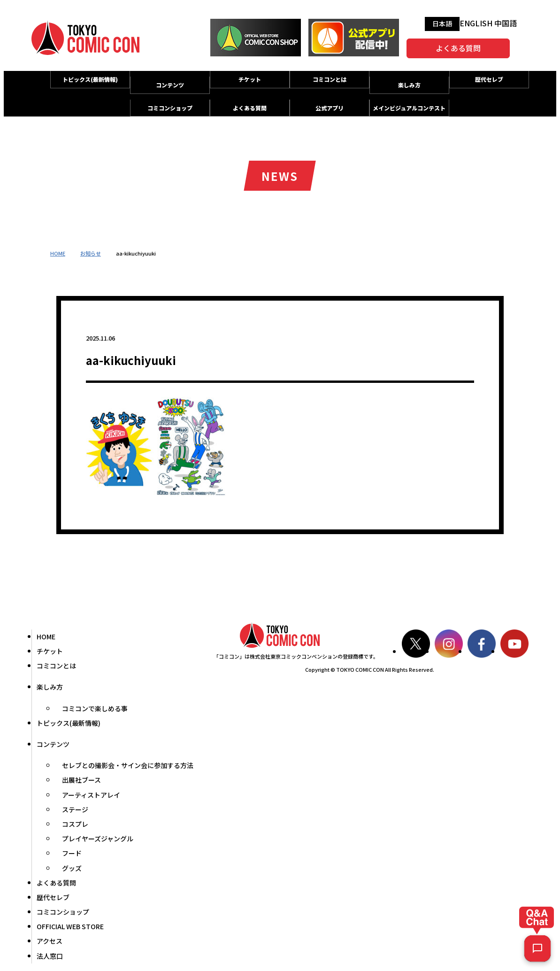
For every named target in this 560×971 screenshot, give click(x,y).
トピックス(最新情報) (90, 79)
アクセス (50, 941)
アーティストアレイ (91, 795)
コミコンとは (330, 79)
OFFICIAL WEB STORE (70, 926)
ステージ (75, 809)
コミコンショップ (170, 108)
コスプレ (75, 824)
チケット (250, 79)
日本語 (442, 23)
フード (72, 853)
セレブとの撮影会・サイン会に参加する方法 (128, 765)
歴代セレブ (489, 79)
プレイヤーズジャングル (98, 839)
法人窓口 (50, 956)
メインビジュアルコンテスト (409, 108)
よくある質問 (458, 48)
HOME (58, 253)
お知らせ (91, 253)
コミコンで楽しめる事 (95, 708)
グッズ (72, 868)
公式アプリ (330, 108)
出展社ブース (81, 780)
